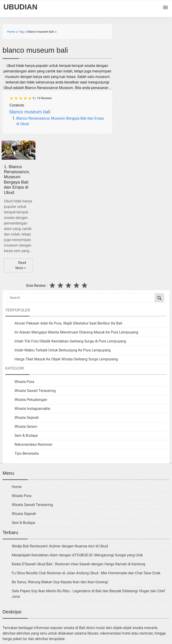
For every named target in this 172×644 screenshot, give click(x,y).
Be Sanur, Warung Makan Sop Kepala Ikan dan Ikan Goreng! (60, 582)
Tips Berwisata (27, 453)
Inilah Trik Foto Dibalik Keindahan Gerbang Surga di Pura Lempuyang (70, 341)
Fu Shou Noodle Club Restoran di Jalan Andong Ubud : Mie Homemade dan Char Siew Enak (86, 573)
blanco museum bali (30, 112)
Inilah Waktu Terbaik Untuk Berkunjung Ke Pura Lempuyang (63, 350)
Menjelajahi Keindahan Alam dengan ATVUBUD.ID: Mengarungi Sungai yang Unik (77, 555)
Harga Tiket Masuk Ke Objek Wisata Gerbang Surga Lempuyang (66, 359)
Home (17, 487)
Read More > (21, 265)
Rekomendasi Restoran (33, 444)
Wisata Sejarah (27, 418)
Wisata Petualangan (31, 400)
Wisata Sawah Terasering (35, 391)
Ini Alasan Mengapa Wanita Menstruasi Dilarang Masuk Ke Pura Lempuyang (76, 332)
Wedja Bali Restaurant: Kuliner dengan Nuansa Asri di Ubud (60, 546)
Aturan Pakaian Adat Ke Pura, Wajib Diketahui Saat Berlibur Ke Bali (68, 323)
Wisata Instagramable (32, 409)
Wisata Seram (26, 427)
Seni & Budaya (26, 436)
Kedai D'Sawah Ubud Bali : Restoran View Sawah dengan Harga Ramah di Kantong (78, 564)
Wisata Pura (24, 382)
